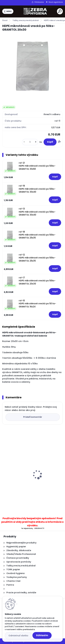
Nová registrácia (56, 2)
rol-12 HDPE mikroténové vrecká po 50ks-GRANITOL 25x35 (37, 258)
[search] (60, 11)
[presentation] (4, 470)
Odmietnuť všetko (18, 636)
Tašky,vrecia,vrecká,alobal (26, 20)
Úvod (5, 20)
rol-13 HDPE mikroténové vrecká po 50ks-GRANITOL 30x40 (37, 212)
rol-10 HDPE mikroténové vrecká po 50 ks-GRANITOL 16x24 (37, 304)
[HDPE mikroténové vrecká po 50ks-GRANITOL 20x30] (32, 66)
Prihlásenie (39, 2)
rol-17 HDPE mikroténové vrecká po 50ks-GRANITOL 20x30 (37, 281)
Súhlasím (42, 635)
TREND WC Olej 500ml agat (20, 485)
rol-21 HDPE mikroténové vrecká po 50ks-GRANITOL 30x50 (37, 166)
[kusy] (30, 142)
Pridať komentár (33, 417)
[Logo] (35, 11)
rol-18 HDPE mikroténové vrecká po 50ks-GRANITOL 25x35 (37, 235)
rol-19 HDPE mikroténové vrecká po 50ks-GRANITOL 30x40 (37, 189)
